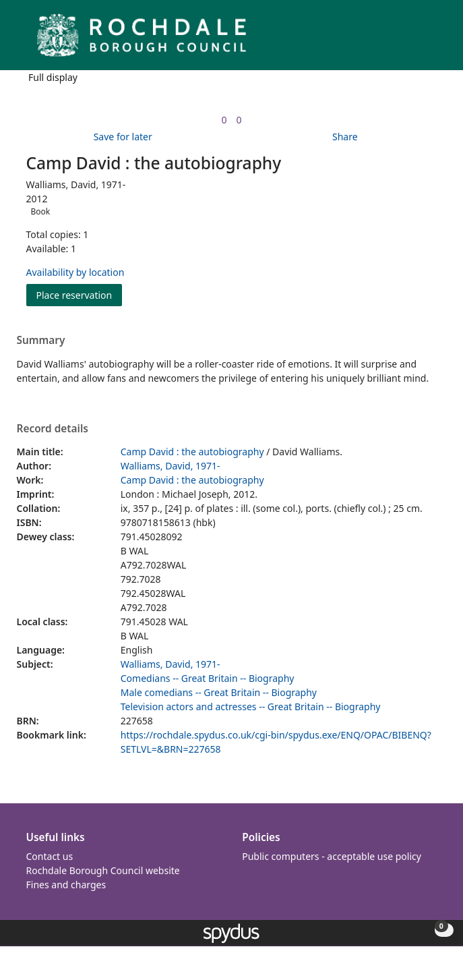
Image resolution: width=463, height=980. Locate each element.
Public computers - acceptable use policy (332, 856)
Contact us (50, 856)
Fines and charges (66, 885)
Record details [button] (53, 429)
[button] (416, 40)
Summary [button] (41, 341)
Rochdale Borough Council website (103, 870)
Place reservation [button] (80, 294)
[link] (224, 120)
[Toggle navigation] (432, 40)
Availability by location (75, 272)
